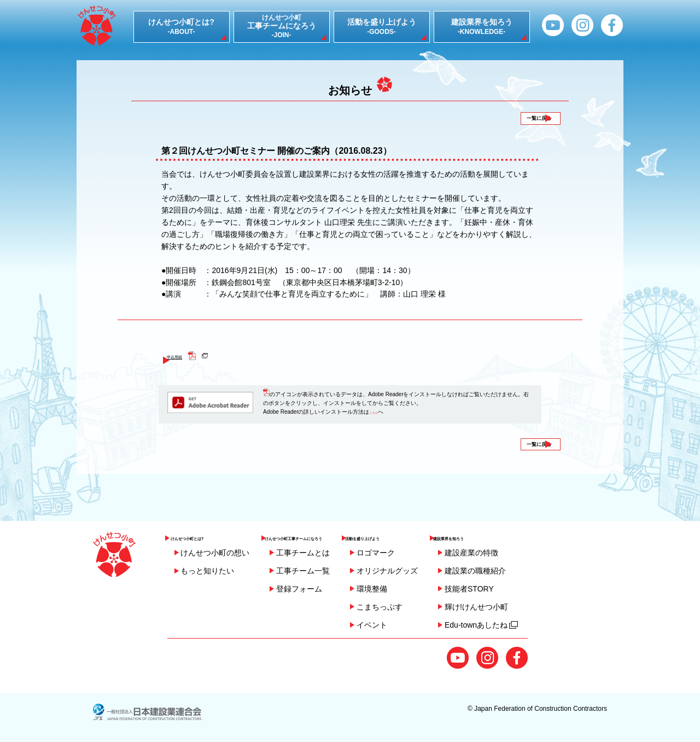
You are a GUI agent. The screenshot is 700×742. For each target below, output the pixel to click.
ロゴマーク (430, 553)
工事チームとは (303, 553)
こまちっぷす (434, 607)
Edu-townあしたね (536, 625)
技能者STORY (524, 589)
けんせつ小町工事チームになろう (326, 535)
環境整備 (426, 589)
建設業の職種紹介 (530, 571)
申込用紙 (189, 366)
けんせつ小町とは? (206, 535)
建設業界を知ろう (523, 535)
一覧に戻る (522, 123)
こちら (378, 423)
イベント (426, 625)
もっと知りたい (207, 571)
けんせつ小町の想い (215, 553)
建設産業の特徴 (526, 553)
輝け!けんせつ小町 (531, 607)
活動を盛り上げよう (438, 535)
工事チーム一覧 (303, 571)
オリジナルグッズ (441, 571)
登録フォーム (299, 589)
